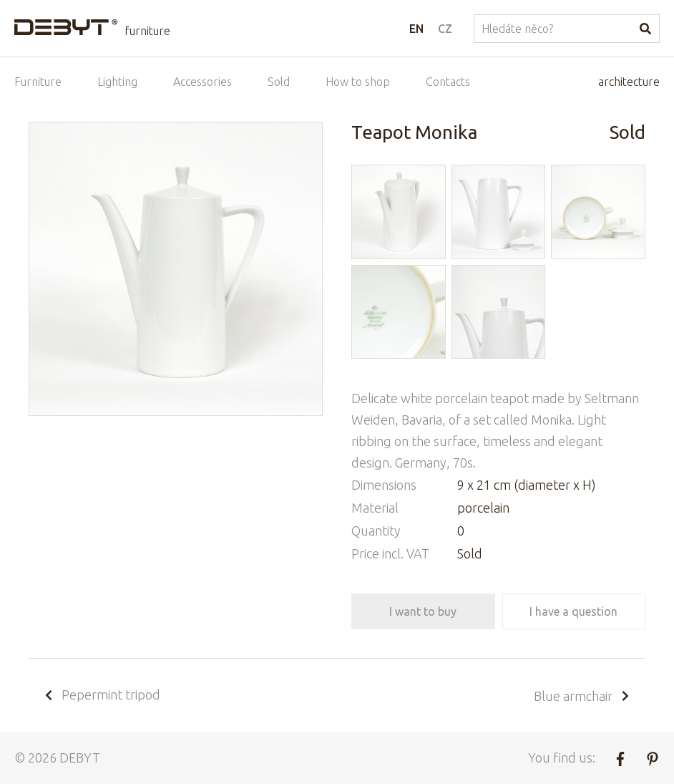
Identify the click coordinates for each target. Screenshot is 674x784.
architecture (629, 82)
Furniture (38, 82)
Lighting (117, 82)
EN (416, 29)
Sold (279, 82)
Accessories (202, 82)
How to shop (358, 82)
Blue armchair (582, 696)
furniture (147, 31)
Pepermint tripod (102, 695)
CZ (445, 29)
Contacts (448, 82)
